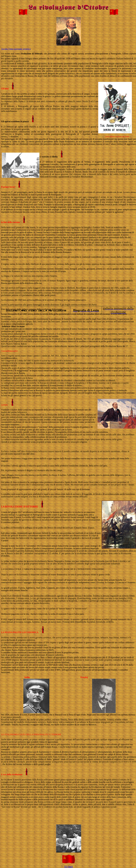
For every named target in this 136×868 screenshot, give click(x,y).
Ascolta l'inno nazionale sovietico (16, 49)
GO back (68, 867)
